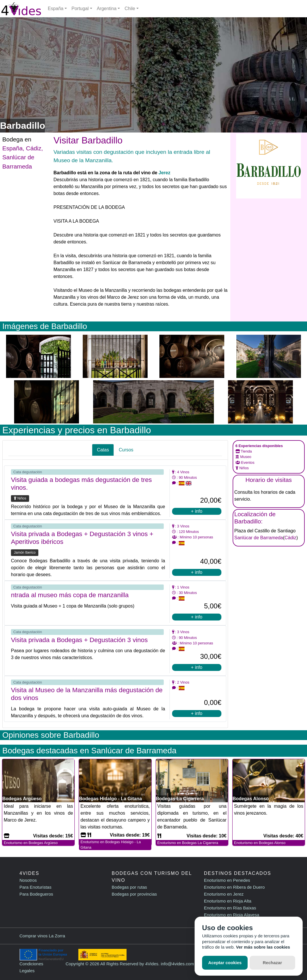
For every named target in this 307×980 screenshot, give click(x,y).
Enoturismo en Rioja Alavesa (231, 915)
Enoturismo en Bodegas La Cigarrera (188, 843)
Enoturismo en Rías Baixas (230, 908)
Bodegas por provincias (134, 894)
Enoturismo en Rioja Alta (227, 901)
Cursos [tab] (126, 450)
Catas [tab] (103, 450)
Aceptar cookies (225, 963)
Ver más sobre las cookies (263, 947)
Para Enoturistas (36, 887)
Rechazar (273, 963)
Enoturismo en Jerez (224, 894)
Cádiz (34, 148)
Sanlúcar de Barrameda (259, 538)
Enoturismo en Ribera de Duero (234, 887)
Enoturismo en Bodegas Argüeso (31, 843)
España (56, 8)
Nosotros (28, 880)
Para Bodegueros (36, 894)
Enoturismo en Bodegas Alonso (260, 843)
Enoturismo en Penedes (227, 880)
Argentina (107, 8)
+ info (197, 511)
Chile (130, 8)
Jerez (164, 173)
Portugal (80, 8)
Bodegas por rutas (129, 887)
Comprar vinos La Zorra (42, 936)
